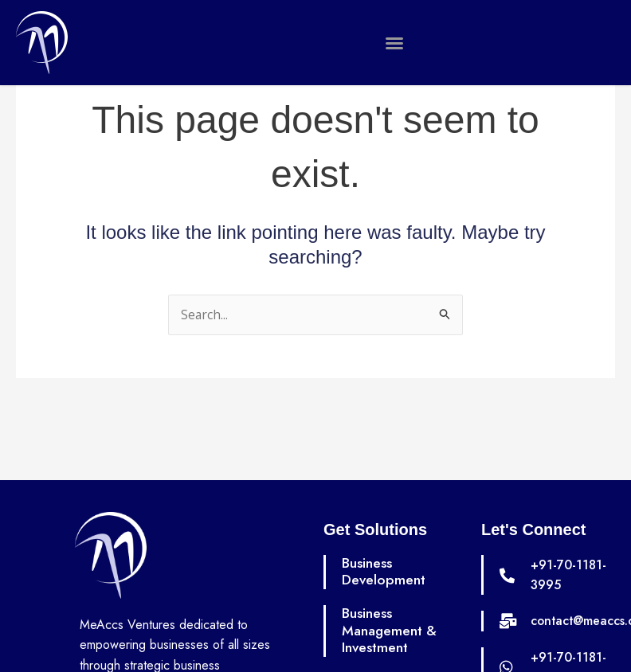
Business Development (384, 572)
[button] (394, 43)
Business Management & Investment (390, 630)
